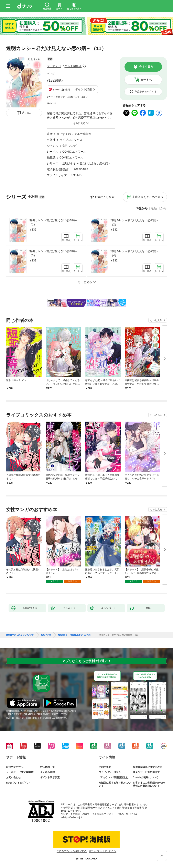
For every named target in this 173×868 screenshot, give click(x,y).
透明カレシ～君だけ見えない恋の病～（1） (53, 222)
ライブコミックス (71, 140)
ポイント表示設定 (50, 777)
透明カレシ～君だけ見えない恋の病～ (87, 163)
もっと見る (156, 320)
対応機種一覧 (47, 767)
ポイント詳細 (84, 89)
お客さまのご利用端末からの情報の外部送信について (149, 784)
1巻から (142, 208)
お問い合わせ (13, 777)
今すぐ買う (146, 67)
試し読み (27, 113)
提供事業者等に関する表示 (148, 767)
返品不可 (52, 103)
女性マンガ (69, 146)
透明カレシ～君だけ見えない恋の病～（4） (135, 253)
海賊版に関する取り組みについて (115, 784)
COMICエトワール (74, 152)
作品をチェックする (146, 92)
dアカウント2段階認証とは (114, 777)
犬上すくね (54, 66)
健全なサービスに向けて (146, 772)
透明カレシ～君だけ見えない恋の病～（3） (53, 253)
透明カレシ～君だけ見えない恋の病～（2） (135, 222)
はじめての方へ (15, 767)
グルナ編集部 (73, 66)
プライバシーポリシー (111, 772)
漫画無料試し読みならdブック (20, 635)
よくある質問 (47, 772)
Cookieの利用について (145, 777)
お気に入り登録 (105, 197)
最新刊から (159, 208)
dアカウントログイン (18, 783)
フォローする (84, 66)
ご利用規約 (105, 767)
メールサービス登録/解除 (20, 772)
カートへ (146, 80)
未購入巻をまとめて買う (148, 197)
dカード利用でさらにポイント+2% (66, 97)
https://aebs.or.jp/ (73, 817)
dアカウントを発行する (72, 851)
